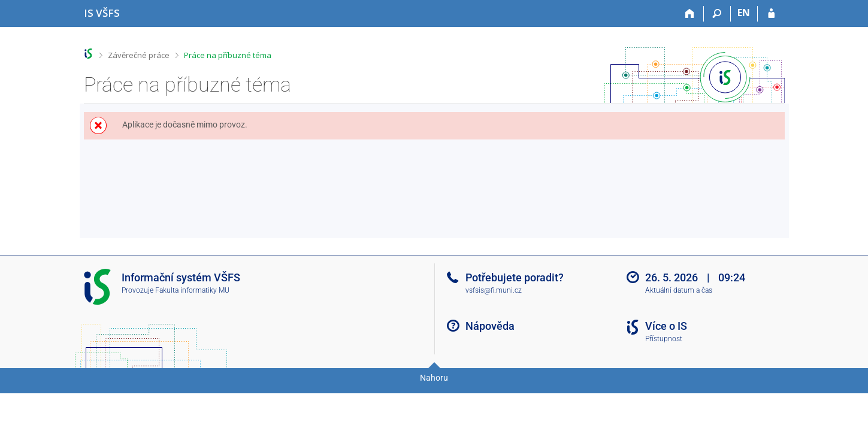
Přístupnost (664, 339)
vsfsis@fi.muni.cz (494, 290)
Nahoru (434, 378)
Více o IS (666, 326)
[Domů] (690, 14)
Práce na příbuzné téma (228, 55)
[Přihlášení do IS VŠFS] (771, 14)
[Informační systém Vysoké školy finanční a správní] (102, 13)
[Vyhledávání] (717, 14)
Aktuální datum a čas (679, 290)
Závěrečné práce (139, 55)
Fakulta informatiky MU (192, 290)
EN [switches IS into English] (744, 13)
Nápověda (490, 326)
